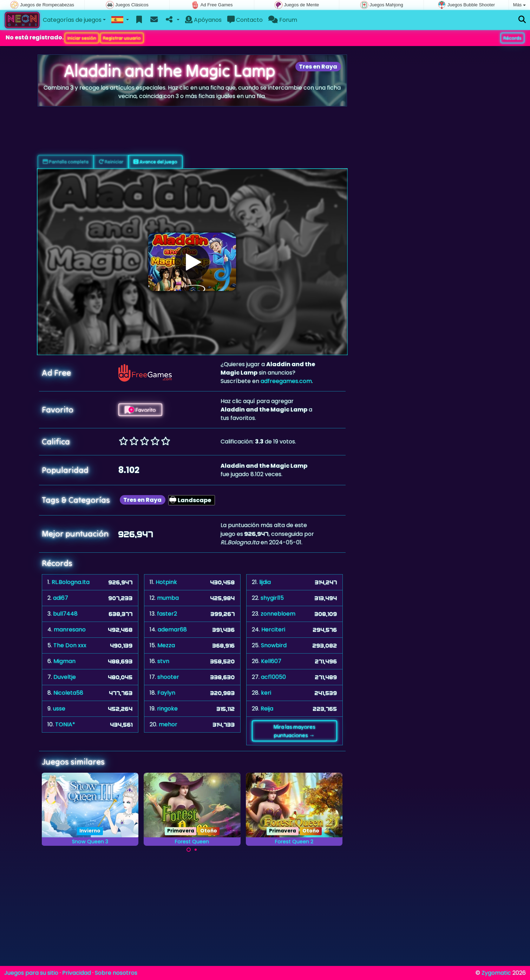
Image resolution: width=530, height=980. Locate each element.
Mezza (166, 645)
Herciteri (273, 629)
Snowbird (274, 645)
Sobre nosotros (116, 973)
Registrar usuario (122, 38)
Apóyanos (203, 20)
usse (59, 709)
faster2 (167, 614)
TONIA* (65, 724)
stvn (163, 661)
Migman (64, 661)
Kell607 (271, 661)
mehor (168, 724)
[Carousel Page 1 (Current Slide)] (189, 850)
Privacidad (77, 973)
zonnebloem (278, 614)
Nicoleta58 (68, 693)
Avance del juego (155, 162)
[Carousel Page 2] (196, 850)
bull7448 (65, 614)
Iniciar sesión (82, 38)
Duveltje (65, 677)
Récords (512, 38)
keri (266, 693)
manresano (70, 629)
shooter (168, 677)
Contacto (245, 20)
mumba (168, 598)
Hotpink (166, 582)
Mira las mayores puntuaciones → (294, 731)
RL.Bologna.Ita (71, 582)
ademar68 (172, 629)
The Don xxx (70, 645)
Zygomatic (496, 973)
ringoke (167, 709)
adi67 (61, 598)
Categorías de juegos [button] (72, 20)
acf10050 (273, 677)
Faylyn (166, 693)
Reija (267, 709)
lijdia (265, 582)
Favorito (140, 410)
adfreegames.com (286, 381)
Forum (283, 20)
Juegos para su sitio (31, 973)
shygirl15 (272, 598)
